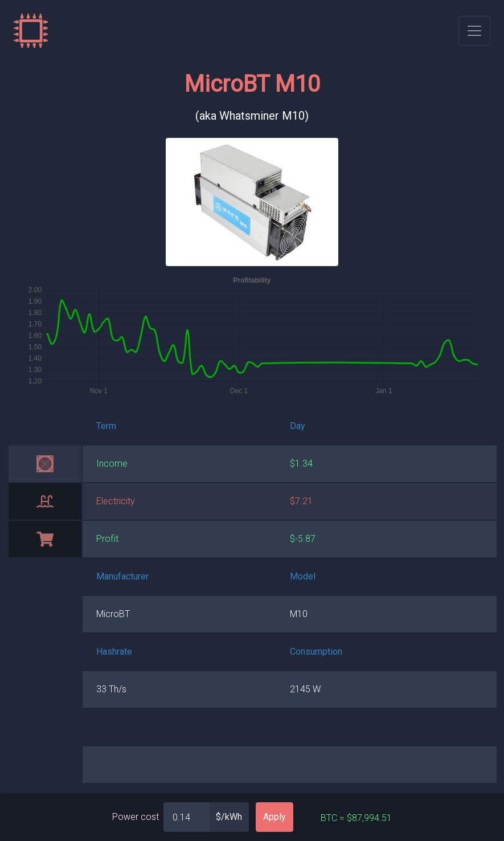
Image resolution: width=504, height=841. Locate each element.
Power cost (136, 817)
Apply (274, 817)
